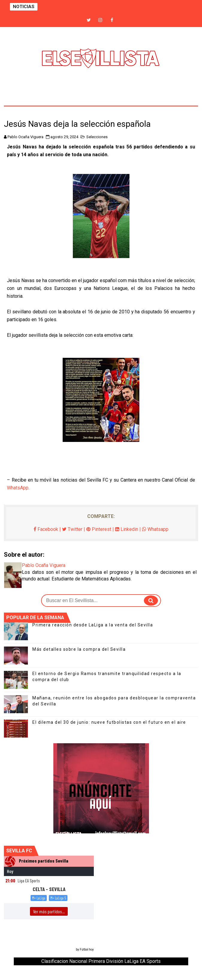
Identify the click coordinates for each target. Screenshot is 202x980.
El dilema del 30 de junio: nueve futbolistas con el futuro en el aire (109, 722)
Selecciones (97, 137)
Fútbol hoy (87, 950)
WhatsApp (18, 488)
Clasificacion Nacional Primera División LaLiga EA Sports (101, 961)
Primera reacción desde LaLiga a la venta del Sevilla (93, 625)
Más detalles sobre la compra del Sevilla (79, 649)
